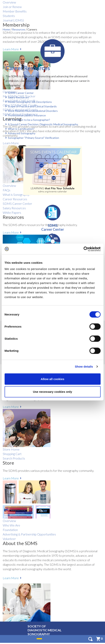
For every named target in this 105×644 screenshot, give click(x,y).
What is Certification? (21, 129)
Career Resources (28, 68)
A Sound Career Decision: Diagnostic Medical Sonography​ (43, 124)
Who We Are (11, 525)
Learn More (11, 407)
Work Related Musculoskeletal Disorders (33, 111)
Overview (9, 2)
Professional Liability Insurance (27, 115)
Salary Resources (18, 97)
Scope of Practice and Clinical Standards (32, 106)
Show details (84, 367)
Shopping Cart (12, 454)
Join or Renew (12, 7)
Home (7, 29)
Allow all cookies (52, 379)
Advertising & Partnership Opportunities (29, 534)
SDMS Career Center (21, 93)
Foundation (10, 530)
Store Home (11, 449)
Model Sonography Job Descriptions (30, 102)
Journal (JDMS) (13, 20)
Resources (19, 29)
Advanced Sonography (22, 133)
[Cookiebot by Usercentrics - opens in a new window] (83, 249)
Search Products (14, 458)
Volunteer (9, 539)
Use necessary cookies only (52, 392)
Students (9, 16)
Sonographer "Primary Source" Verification (33, 138)
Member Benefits (15, 11)
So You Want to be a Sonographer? (29, 120)
